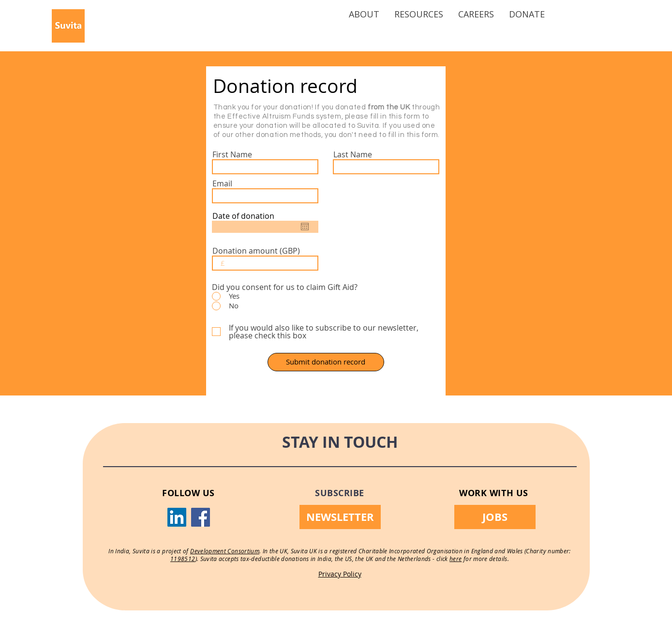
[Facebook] (201, 517)
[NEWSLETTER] (340, 517)
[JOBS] (495, 517)
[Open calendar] (305, 227)
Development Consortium (225, 551)
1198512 (183, 559)
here (455, 559)
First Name (232, 154)
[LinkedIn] (177, 517)
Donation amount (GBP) (256, 251)
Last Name (353, 154)
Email (222, 183)
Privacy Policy (340, 574)
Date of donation (243, 216)
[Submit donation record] (326, 362)
